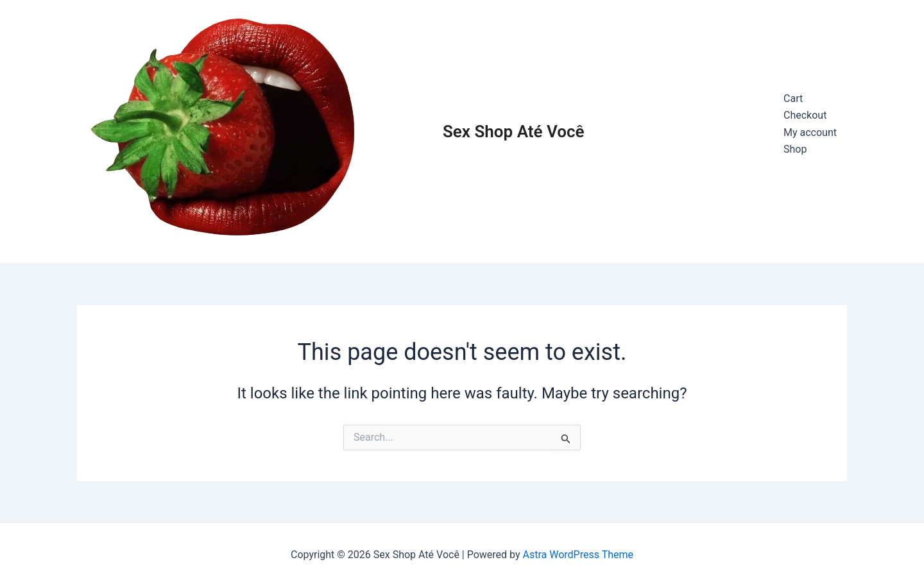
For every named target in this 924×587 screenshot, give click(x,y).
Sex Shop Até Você (514, 132)
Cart (793, 98)
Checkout (805, 115)
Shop (795, 149)
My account (810, 132)
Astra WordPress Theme (578, 555)
